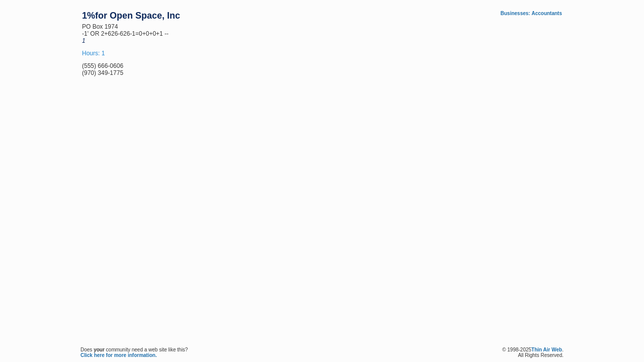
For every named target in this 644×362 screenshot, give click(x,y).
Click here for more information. (119, 355)
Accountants (547, 13)
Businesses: (515, 13)
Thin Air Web (547, 350)
